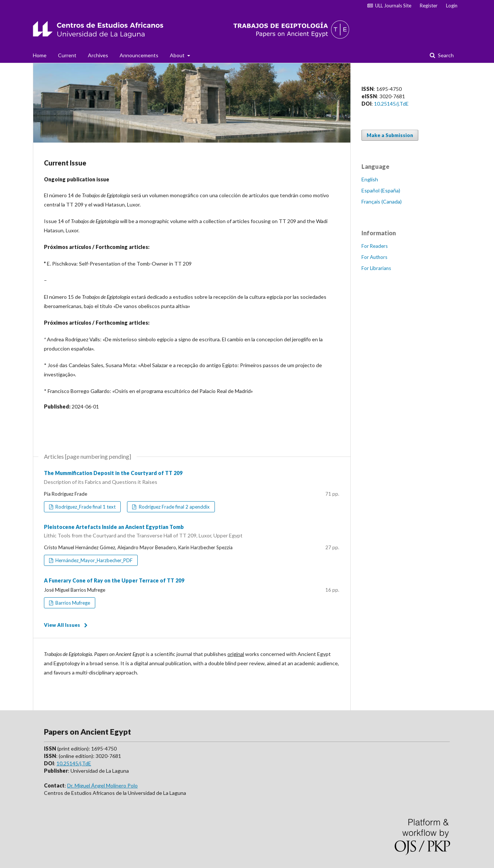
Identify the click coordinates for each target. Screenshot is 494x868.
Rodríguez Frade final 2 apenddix (174, 507)
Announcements (139, 55)
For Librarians (376, 268)
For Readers (375, 246)
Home (40, 55)
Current (67, 55)
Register (429, 6)
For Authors (374, 257)
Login (452, 6)
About (178, 55)
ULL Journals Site (389, 6)
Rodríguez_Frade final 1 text (85, 507)
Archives (98, 55)
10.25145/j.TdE (391, 104)
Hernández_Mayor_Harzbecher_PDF (93, 560)
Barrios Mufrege (72, 603)
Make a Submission (390, 135)
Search (445, 55)
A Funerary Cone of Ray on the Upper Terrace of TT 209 (114, 580)
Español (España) (381, 190)
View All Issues (62, 625)
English (370, 179)
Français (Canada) (382, 201)
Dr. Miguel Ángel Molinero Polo (102, 785)
